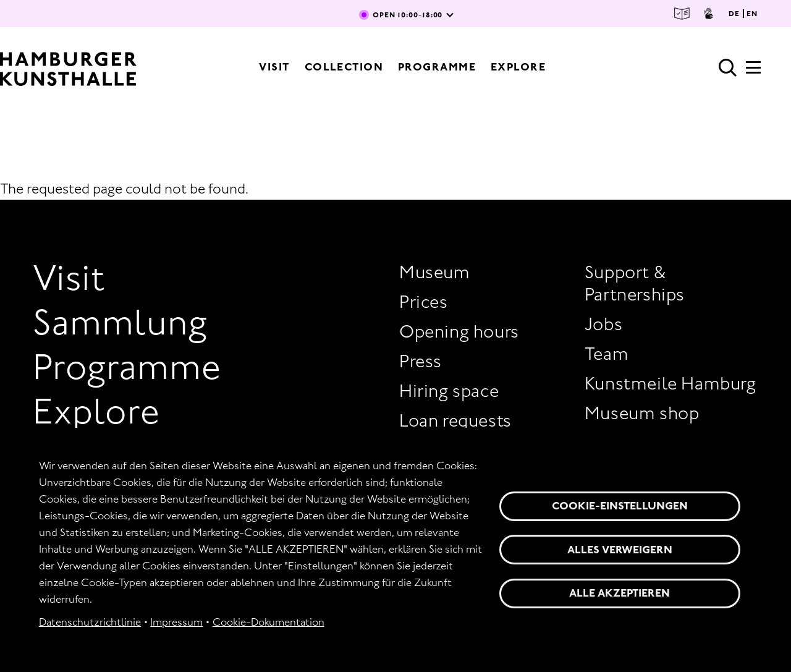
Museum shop (642, 413)
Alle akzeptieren (620, 593)
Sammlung (121, 322)
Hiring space (449, 391)
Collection (344, 67)
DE (734, 14)
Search (728, 68)
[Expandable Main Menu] (753, 71)
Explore (518, 67)
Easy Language (682, 14)
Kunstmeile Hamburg (670, 383)
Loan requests (455, 420)
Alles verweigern (620, 550)
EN (752, 14)
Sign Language (709, 14)
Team (607, 354)
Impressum (176, 622)
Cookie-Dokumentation (269, 622)
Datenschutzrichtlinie (90, 622)
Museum (435, 272)
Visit (274, 67)
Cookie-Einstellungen (620, 506)
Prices (424, 302)
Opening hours (459, 331)
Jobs (603, 324)
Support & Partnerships (635, 283)
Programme (437, 67)
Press (421, 361)
